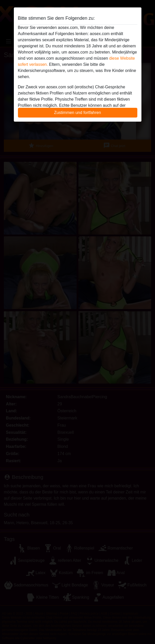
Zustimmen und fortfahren (77, 113)
